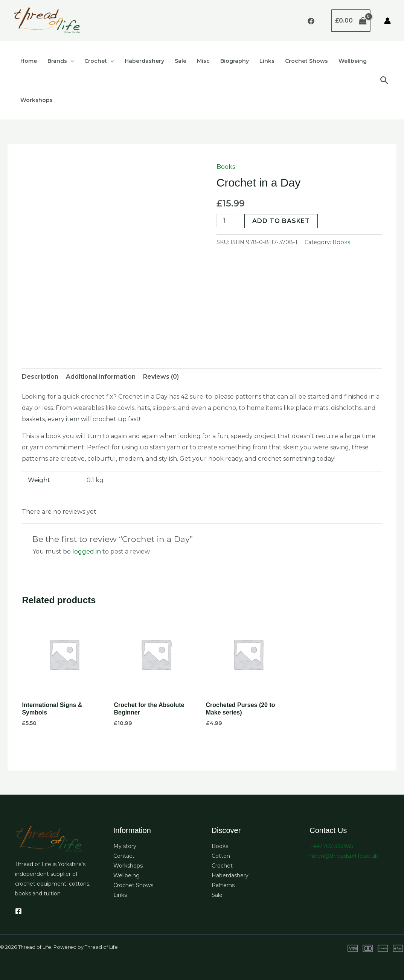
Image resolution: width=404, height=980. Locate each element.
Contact (124, 856)
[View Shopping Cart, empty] (351, 21)
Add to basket (281, 221)
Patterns (223, 885)
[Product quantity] (227, 221)
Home (29, 61)
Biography (235, 61)
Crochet (99, 61)
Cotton (221, 856)
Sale (181, 61)
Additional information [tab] (101, 377)
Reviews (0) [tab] (161, 377)
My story (125, 846)
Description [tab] (40, 377)
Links (267, 61)
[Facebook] (311, 21)
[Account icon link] (387, 21)
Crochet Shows (306, 61)
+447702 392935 (331, 846)
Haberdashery (144, 61)
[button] (70, 61)
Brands (61, 61)
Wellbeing (353, 61)
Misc (203, 61)
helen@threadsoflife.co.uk (344, 856)
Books (226, 167)
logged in (87, 551)
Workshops (37, 100)
